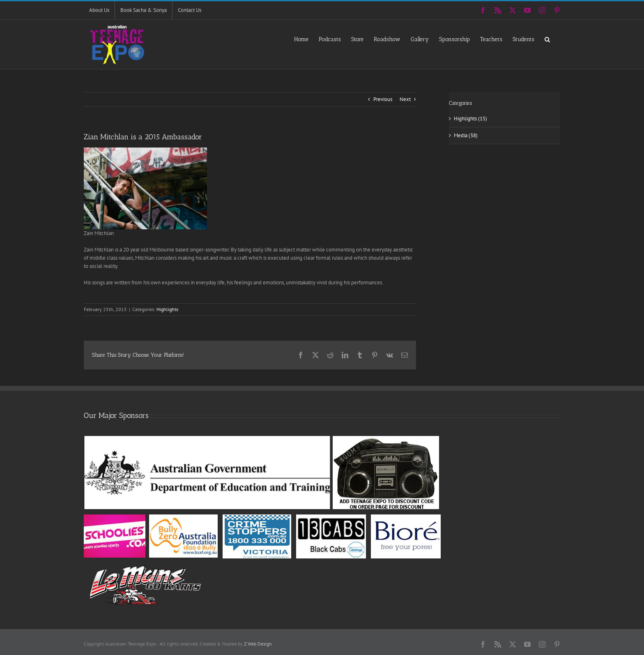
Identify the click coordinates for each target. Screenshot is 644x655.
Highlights (167, 309)
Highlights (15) (470, 119)
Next (405, 99)
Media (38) (466, 135)
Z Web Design (258, 644)
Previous (383, 99)
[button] (547, 39)
